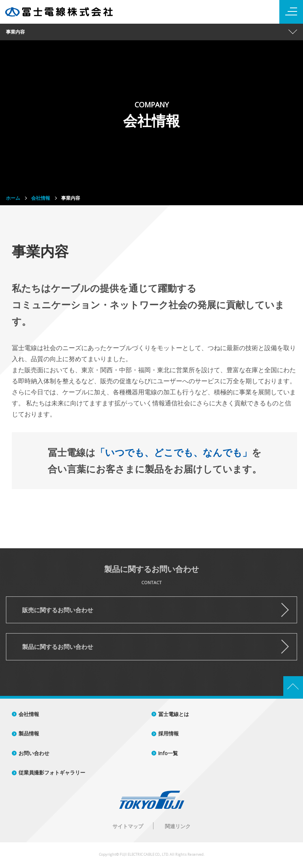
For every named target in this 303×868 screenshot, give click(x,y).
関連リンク (178, 826)
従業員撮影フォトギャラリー (52, 772)
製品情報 (29, 733)
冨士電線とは (174, 714)
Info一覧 (168, 753)
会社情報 (29, 714)
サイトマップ (128, 826)
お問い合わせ (34, 753)
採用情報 (168, 733)
